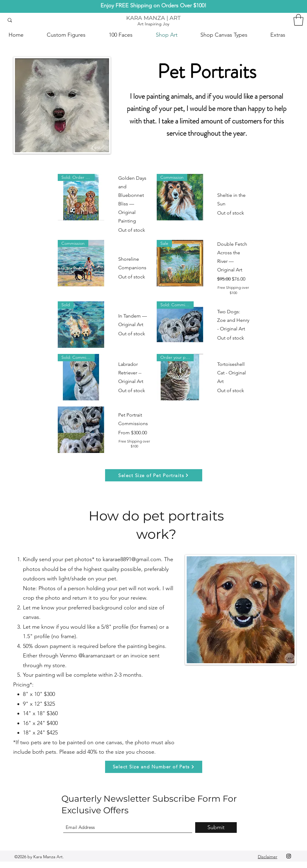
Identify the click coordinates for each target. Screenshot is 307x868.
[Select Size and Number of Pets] (154, 767)
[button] (298, 20)
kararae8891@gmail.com (132, 559)
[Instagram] (289, 856)
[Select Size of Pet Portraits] (154, 475)
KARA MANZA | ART (153, 18)
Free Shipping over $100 (233, 290)
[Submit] (216, 828)
